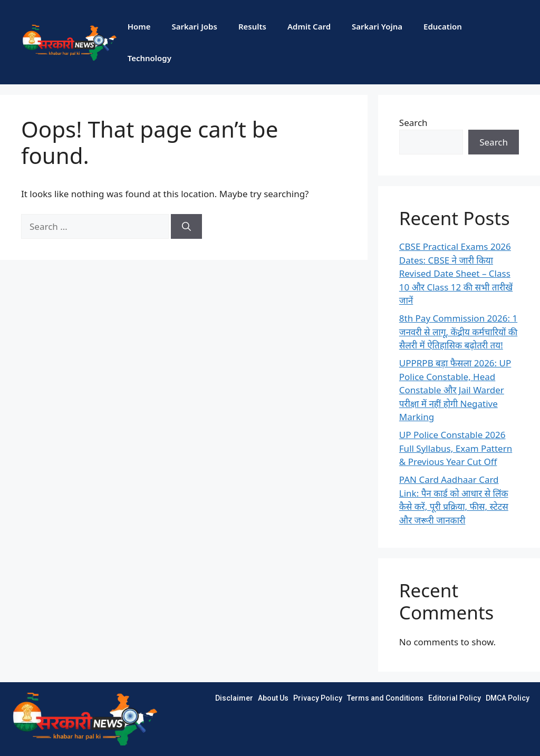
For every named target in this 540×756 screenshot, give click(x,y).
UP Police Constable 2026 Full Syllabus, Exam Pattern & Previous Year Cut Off (456, 448)
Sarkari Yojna (377, 26)
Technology (150, 58)
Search (413, 123)
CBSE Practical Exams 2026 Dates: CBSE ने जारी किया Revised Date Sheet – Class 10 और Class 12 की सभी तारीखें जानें (456, 273)
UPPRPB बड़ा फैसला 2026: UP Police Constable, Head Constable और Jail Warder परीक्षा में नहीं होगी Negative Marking (455, 390)
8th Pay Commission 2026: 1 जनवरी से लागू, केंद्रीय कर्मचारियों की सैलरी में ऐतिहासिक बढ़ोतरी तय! (458, 332)
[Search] (186, 227)
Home (139, 26)
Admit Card (309, 26)
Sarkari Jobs (194, 26)
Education (443, 26)
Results (252, 26)
